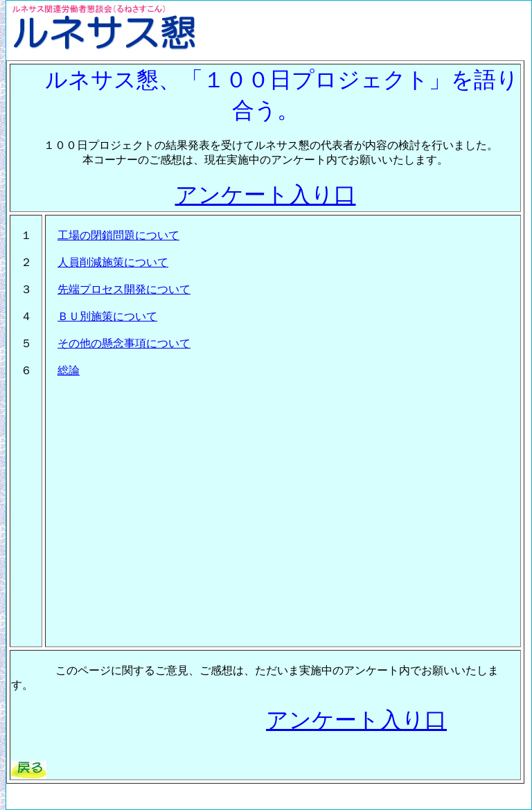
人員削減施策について (113, 262)
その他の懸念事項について (124, 343)
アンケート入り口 (266, 195)
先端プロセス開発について (124, 289)
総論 (69, 370)
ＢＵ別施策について (107, 316)
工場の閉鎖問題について (118, 235)
